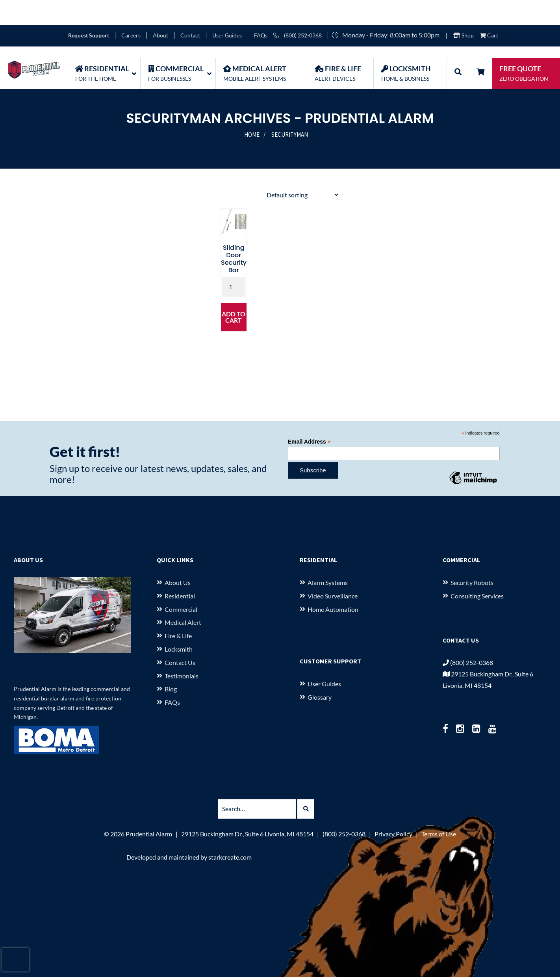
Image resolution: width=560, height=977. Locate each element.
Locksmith (179, 624)
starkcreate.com (230, 832)
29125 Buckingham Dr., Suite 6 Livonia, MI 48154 (247, 809)
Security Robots (472, 558)
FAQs (261, 11)
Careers (131, 11)
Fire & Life (178, 611)
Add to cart (234, 292)
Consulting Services (477, 571)
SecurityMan (290, 110)
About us (178, 558)
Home (252, 110)
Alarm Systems (328, 558)
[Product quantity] (234, 262)
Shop (464, 11)
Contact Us (180, 638)
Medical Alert (183, 597)
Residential (180, 571)
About (160, 11)
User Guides (227, 11)
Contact (190, 11)
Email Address (309, 417)
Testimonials (182, 651)
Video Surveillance (333, 571)
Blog (171, 664)
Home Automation (333, 584)
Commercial (181, 584)
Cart (489, 11)
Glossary (320, 672)
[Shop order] (302, 170)
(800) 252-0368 (298, 11)
